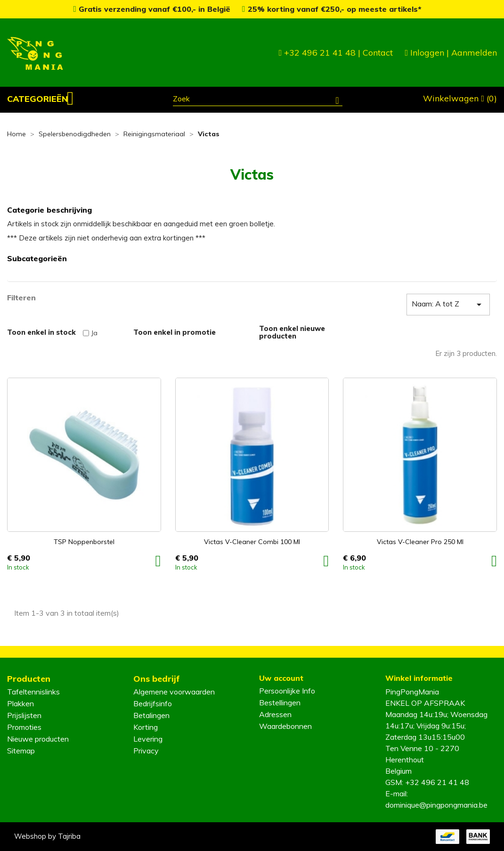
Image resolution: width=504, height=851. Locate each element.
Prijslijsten (24, 715)
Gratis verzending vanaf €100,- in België (153, 9)
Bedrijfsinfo (153, 703)
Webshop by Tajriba (47, 836)
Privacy (146, 751)
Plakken (20, 703)
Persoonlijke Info (287, 691)
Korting (146, 727)
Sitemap (21, 751)
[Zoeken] (258, 100)
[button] (41, 99)
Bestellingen (280, 702)
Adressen (275, 714)
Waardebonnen (285, 726)
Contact (378, 53)
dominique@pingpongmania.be (436, 805)
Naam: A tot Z (448, 305)
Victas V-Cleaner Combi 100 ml (252, 542)
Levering (148, 739)
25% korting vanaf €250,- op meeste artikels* (332, 9)
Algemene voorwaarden (174, 692)
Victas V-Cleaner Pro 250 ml (420, 542)
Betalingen (151, 715)
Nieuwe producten (38, 739)
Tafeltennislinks (33, 692)
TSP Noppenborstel (84, 542)
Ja (94, 333)
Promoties (24, 727)
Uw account (281, 678)
